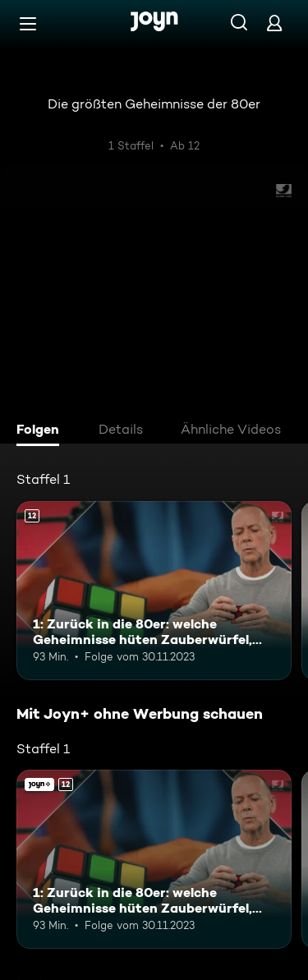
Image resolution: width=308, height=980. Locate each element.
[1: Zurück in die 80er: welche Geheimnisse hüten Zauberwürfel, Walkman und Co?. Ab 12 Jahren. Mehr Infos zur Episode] (154, 591)
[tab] (42, 431)
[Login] (274, 23)
